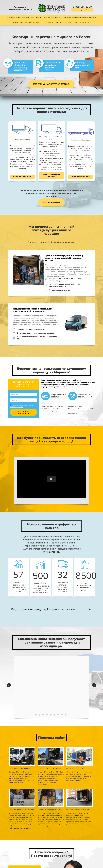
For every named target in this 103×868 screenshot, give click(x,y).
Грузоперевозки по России (62, 22)
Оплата (31, 22)
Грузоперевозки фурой (81, 22)
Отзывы (85, 17)
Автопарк (17, 17)
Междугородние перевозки (32, 17)
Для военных (76, 17)
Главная (9, 17)
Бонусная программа (20, 22)
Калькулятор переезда (43, 22)
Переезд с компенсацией (61, 17)
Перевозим (46, 17)
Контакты (92, 17)
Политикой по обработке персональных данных (17, 381)
